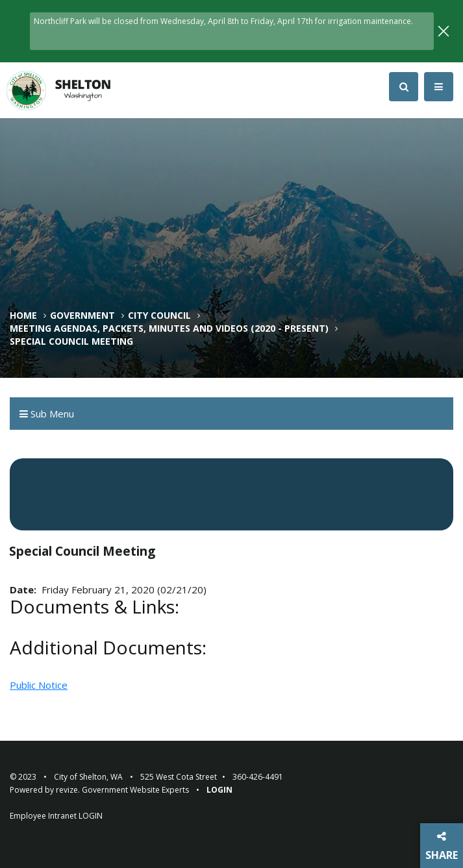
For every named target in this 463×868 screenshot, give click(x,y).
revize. (68, 790)
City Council (159, 316)
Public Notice (39, 685)
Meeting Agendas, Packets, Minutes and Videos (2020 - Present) (169, 329)
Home (23, 316)
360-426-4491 (258, 777)
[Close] (444, 29)
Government (82, 316)
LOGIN (91, 816)
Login (219, 790)
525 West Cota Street (179, 777)
